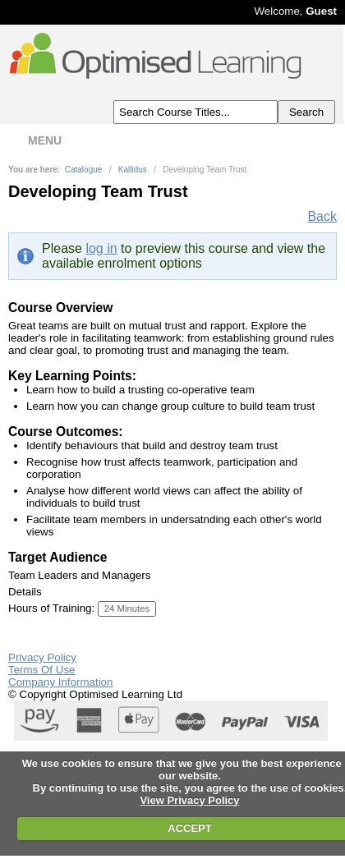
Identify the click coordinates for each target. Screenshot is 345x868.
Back (322, 216)
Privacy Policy (42, 657)
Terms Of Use (41, 670)
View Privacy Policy (189, 800)
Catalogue (84, 170)
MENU (34, 140)
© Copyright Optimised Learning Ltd (95, 694)
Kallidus (133, 170)
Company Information (60, 682)
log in (101, 248)
